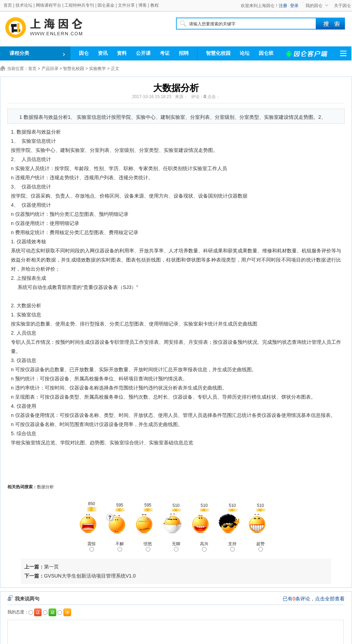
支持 (232, 546)
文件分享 (126, 5)
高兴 (204, 546)
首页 (8, 5)
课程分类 (19, 53)
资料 (122, 53)
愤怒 (148, 546)
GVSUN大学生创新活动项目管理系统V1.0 (90, 576)
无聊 (176, 546)
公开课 (143, 53)
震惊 (92, 546)
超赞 (260, 546)
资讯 (103, 53)
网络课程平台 (49, 5)
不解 (120, 546)
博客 (143, 5)
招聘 (184, 53)
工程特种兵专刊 (79, 5)
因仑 (84, 53)
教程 (155, 5)
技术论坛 (24, 5)
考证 (165, 53)
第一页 (51, 567)
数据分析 (45, 487)
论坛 (245, 53)
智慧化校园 (218, 53)
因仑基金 (106, 5)
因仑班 (266, 53)
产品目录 (50, 69)
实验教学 (98, 69)
